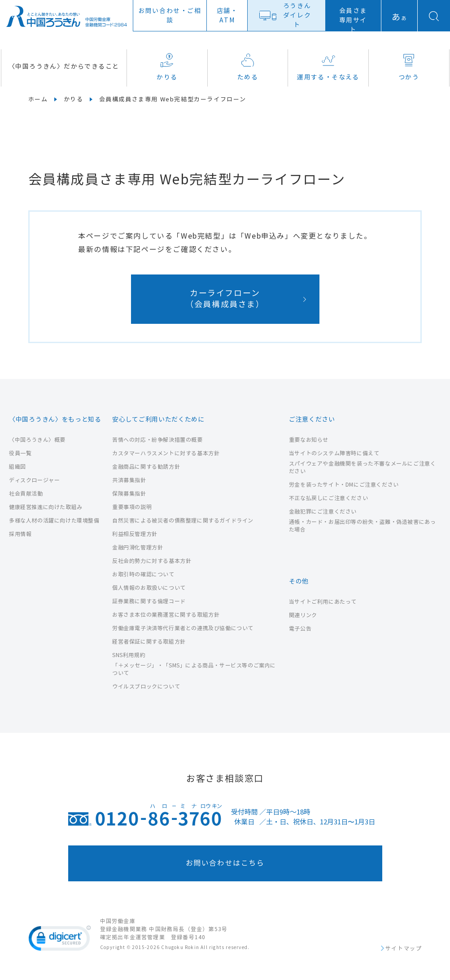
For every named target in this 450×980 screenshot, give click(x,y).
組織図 (17, 467)
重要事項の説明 (132, 507)
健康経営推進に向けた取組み (46, 507)
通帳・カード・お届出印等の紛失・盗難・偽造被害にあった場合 (363, 526)
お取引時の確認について (143, 574)
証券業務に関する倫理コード (149, 601)
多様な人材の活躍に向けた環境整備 (54, 520)
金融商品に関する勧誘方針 (146, 467)
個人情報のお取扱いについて (149, 588)
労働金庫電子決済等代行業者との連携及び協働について (183, 628)
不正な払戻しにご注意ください (328, 498)
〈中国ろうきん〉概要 (37, 440)
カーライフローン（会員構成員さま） (225, 299)
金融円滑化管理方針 (138, 547)
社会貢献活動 (26, 494)
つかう (409, 67)
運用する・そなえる (328, 67)
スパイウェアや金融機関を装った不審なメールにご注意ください (363, 467)
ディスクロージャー (34, 480)
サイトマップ (404, 949)
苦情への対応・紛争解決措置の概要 (157, 440)
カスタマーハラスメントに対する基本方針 (166, 453)
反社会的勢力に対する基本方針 (152, 561)
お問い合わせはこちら (225, 863)
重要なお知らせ (309, 440)
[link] (60, 940)
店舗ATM (227, 16)
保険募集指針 (129, 494)
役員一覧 (20, 453)
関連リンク (303, 615)
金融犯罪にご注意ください (323, 512)
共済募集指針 (129, 480)
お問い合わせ (170, 16)
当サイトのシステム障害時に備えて (334, 453)
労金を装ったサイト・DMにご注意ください (344, 485)
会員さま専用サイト (353, 20)
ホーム (38, 100)
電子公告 (300, 629)
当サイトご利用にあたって (323, 602)
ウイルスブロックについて (146, 686)
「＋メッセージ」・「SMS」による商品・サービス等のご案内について (194, 669)
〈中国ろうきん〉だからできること (64, 67)
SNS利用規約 (129, 655)
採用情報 (20, 534)
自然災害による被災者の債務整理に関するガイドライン (183, 520)
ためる (248, 67)
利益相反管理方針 (135, 534)
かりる (167, 67)
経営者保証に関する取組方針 (149, 642)
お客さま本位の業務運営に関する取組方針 (166, 615)
